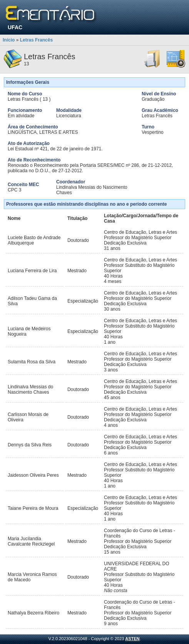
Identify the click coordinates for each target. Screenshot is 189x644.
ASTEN (132, 639)
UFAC (15, 27)
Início (9, 40)
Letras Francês (36, 40)
